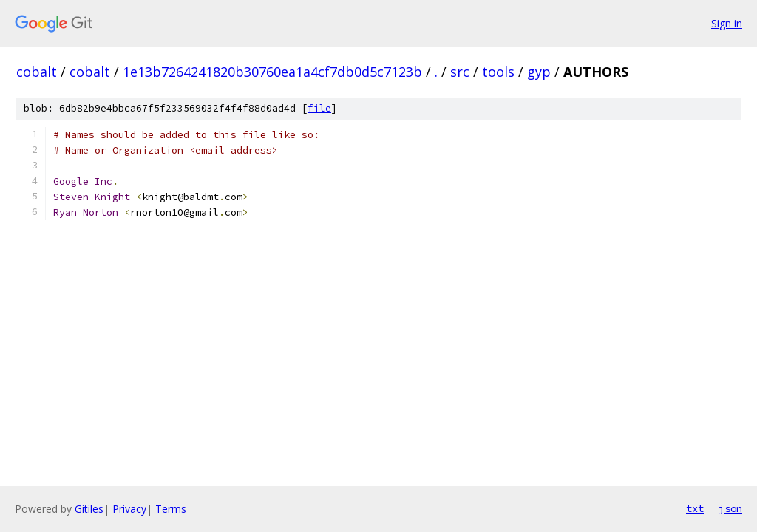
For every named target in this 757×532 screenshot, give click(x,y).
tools (498, 72)
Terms (171, 509)
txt (695, 508)
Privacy (129, 509)
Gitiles (89, 509)
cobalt (37, 72)
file (319, 108)
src (460, 72)
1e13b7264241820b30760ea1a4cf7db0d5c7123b (272, 72)
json (730, 508)
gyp (539, 72)
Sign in (727, 23)
